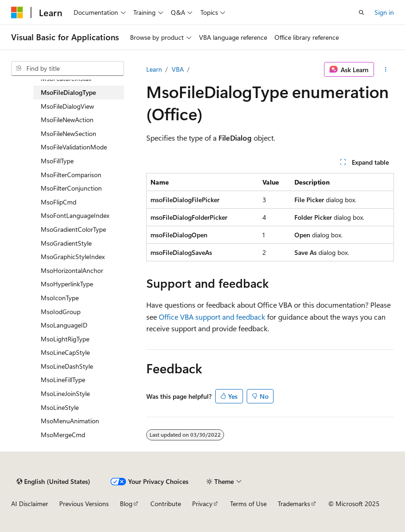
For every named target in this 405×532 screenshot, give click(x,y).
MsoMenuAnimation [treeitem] (70, 421)
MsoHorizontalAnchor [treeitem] (72, 270)
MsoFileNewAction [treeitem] (67, 120)
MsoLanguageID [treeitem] (64, 325)
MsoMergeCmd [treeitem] (63, 435)
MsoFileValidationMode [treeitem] (74, 147)
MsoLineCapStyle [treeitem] (65, 352)
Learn (154, 69)
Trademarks (294, 504)
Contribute (166, 504)
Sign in (384, 12)
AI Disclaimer (30, 504)
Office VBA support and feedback (212, 317)
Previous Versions (84, 504)
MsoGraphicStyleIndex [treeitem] (73, 257)
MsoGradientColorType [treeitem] (73, 229)
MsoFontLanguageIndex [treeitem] (75, 215)
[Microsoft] (17, 12)
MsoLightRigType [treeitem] (65, 339)
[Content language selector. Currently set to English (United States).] (53, 482)
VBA (178, 69)
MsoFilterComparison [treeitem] (71, 175)
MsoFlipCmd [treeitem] (59, 202)
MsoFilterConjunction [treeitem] (71, 188)
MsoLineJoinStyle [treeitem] (65, 393)
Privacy (202, 504)
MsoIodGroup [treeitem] (61, 312)
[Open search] (361, 12)
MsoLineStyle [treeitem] (60, 407)
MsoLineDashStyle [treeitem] (67, 366)
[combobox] (68, 68)
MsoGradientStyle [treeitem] (66, 243)
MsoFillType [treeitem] (57, 161)
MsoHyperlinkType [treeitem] (67, 284)
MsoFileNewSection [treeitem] (69, 133)
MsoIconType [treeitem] (60, 298)
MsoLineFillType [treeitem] (63, 380)
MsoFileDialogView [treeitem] (67, 106)
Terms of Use (248, 504)
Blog (126, 504)
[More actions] (386, 69)
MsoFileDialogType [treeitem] (68, 92)
